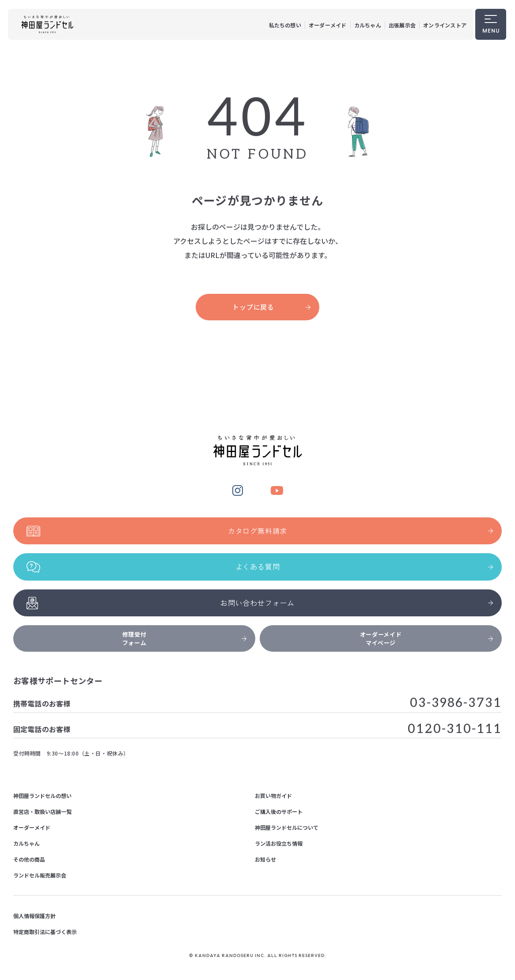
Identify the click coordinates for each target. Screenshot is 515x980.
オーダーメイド (328, 25)
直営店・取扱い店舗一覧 (42, 811)
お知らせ (265, 859)
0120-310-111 (455, 729)
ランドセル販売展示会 (40, 875)
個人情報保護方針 (34, 916)
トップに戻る (271, 307)
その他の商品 (29, 859)
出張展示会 (402, 25)
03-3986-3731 (456, 703)
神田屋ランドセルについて (287, 827)
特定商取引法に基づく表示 (45, 932)
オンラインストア (445, 25)
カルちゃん (368, 25)
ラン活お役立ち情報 (279, 843)
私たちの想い (285, 25)
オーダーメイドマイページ (426, 638)
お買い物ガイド (273, 796)
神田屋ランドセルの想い (42, 796)
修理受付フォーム (184, 638)
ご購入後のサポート (279, 811)
